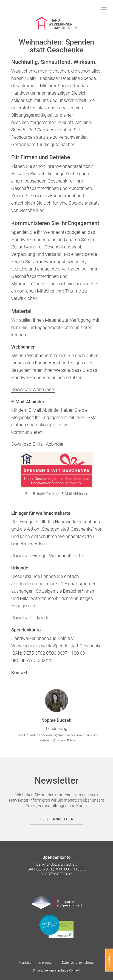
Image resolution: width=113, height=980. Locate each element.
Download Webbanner (33, 389)
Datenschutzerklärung (78, 963)
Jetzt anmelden (56, 819)
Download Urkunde (30, 618)
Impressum (46, 963)
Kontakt (25, 963)
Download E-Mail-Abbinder (37, 444)
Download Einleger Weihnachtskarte (47, 556)
